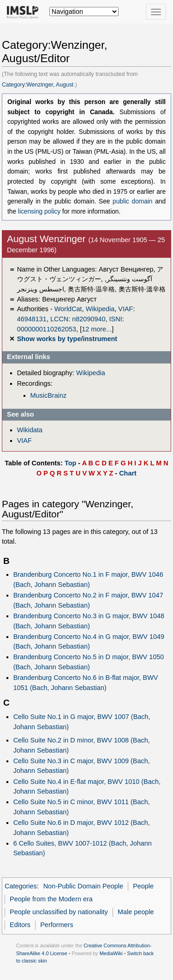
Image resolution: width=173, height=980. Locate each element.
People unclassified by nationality (59, 912)
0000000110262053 (47, 329)
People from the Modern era (51, 899)
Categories (21, 886)
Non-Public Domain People (83, 886)
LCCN (59, 319)
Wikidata (30, 430)
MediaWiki (111, 953)
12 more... (97, 329)
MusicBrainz (49, 395)
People (143, 886)
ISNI (116, 319)
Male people (136, 912)
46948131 (32, 319)
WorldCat (68, 309)
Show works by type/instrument (67, 339)
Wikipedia (100, 309)
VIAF (125, 309)
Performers (57, 925)
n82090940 (89, 319)
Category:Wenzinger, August (38, 85)
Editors (20, 925)
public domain (132, 201)
